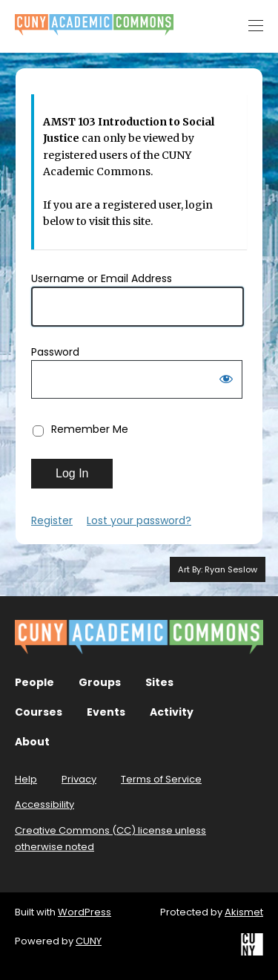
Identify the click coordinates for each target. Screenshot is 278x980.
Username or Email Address (102, 278)
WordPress (85, 912)
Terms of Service (161, 779)
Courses (39, 712)
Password (55, 352)
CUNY (89, 941)
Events (106, 712)
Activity (172, 712)
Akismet (244, 912)
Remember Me (90, 429)
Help (26, 779)
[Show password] (226, 382)
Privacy (79, 779)
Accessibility (44, 804)
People (34, 682)
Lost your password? (139, 520)
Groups (100, 682)
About (32, 742)
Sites (159, 682)
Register (52, 520)
